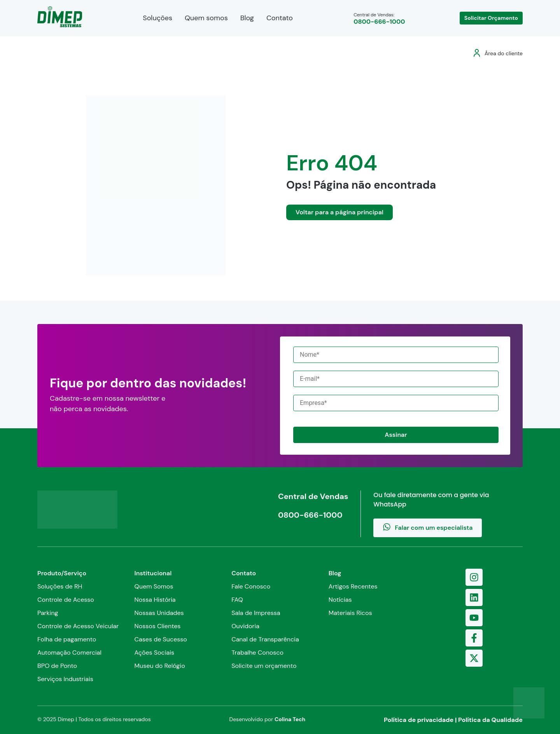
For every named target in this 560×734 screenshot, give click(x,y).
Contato (280, 18)
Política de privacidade (419, 720)
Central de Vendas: (379, 18)
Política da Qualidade (490, 720)
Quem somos (206, 18)
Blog (247, 18)
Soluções (157, 18)
